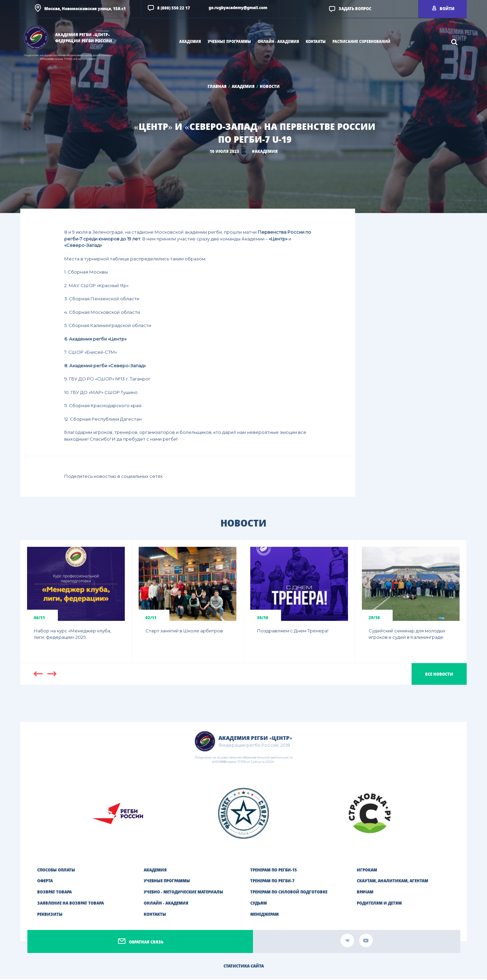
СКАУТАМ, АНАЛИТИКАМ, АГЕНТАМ (392, 882)
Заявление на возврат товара (71, 904)
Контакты (316, 41)
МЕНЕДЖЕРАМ (264, 915)
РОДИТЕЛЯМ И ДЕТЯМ (379, 904)
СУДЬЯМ (259, 904)
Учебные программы (167, 882)
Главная (217, 86)
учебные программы (229, 41)
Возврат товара (54, 893)
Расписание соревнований (361, 41)
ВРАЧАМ (365, 893)
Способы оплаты (56, 871)
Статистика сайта (244, 967)
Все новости (439, 675)
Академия (243, 86)
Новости (270, 86)
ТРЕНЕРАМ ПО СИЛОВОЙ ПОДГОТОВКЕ (289, 893)
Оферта (45, 882)
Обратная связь (146, 943)
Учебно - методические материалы (183, 893)
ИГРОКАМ (367, 871)
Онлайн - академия (166, 904)
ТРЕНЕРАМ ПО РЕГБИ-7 (272, 882)
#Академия (265, 151)
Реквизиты (50, 915)
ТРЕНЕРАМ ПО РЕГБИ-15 (274, 871)
